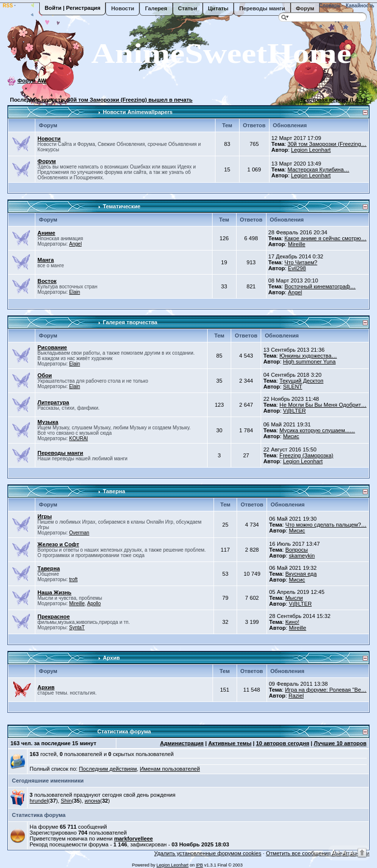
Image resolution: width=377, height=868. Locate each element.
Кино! (292, 622)
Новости (122, 8)
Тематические (121, 206)
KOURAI (79, 438)
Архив (111, 658)
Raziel (296, 696)
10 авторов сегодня (283, 743)
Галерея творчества (130, 322)
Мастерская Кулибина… (319, 169)
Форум (305, 8)
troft (73, 579)
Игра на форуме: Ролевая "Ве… (326, 690)
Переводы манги (262, 8)
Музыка (48, 422)
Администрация (182, 743)
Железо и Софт (58, 544)
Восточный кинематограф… (320, 286)
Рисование (52, 347)
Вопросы (296, 550)
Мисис (291, 436)
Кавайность (360, 6)
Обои (44, 375)
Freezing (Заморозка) (306, 455)
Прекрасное (54, 616)
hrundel (39, 801)
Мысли (294, 598)
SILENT (292, 387)
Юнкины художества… (308, 356)
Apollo (94, 603)
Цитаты (218, 8)
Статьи (188, 8)
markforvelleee (133, 839)
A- (352, 853)
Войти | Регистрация (72, 8)
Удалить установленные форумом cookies (208, 853)
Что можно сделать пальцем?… (326, 525)
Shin (66, 801)
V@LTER (294, 411)
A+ (336, 852)
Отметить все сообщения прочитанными (318, 853)
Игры (44, 516)
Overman (79, 533)
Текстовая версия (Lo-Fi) (333, 100)
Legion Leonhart (311, 150)
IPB (200, 865)
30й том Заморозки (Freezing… (327, 144)
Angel (76, 244)
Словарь (329, 6)
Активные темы (230, 743)
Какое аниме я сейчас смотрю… (325, 238)
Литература (53, 402)
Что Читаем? (301, 262)
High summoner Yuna (309, 362)
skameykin (302, 556)
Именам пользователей (170, 769)
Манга (45, 260)
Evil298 (297, 268)
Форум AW (32, 81)
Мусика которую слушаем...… (317, 430)
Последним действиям (108, 769)
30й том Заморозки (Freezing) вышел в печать (130, 100)
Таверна (114, 491)
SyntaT (77, 628)
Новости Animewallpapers (137, 112)
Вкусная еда (301, 574)
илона (92, 801)
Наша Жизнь (54, 592)
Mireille (297, 244)
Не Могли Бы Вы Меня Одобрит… (323, 405)
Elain (75, 292)
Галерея (156, 8)
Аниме (46, 233)
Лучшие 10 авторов (340, 743)
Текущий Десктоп (301, 381)
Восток (47, 281)
